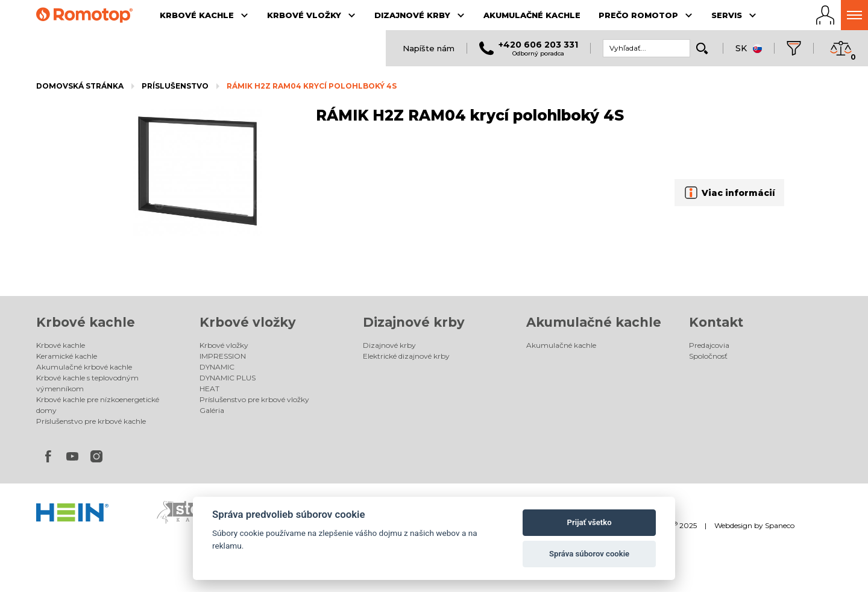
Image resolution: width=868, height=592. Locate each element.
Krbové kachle (86, 322)
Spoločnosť (708, 356)
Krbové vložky (248, 322)
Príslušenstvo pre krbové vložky (254, 399)
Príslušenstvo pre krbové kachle (91, 421)
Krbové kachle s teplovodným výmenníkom (87, 383)
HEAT (209, 389)
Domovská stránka (80, 86)
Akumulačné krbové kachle (84, 367)
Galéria (212, 410)
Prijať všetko (590, 522)
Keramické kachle (67, 356)
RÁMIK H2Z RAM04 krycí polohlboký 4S (312, 86)
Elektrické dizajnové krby (406, 356)
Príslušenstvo (175, 86)
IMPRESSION (223, 356)
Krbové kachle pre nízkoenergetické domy (98, 405)
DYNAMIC (217, 367)
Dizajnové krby (414, 322)
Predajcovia (709, 345)
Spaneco (780, 525)
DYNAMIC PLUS (228, 378)
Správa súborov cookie (589, 554)
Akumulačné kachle (594, 322)
